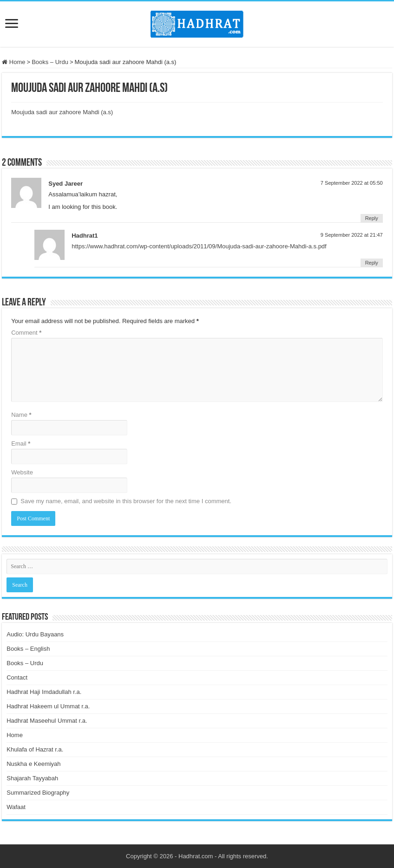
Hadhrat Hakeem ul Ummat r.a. (48, 706)
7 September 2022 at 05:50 (352, 183)
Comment (26, 333)
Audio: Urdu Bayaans (35, 634)
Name (21, 415)
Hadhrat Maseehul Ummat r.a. (47, 721)
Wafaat (16, 807)
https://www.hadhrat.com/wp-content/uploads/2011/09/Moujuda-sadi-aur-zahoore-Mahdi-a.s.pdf (199, 246)
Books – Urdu (50, 62)
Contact (17, 677)
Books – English (28, 649)
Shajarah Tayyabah (32, 778)
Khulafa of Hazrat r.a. (35, 749)
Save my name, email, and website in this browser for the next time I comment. (126, 501)
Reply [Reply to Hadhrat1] (372, 263)
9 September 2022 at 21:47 (352, 235)
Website (22, 472)
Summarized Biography (38, 793)
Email (21, 444)
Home (13, 62)
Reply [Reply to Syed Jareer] (372, 218)
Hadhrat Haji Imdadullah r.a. (44, 692)
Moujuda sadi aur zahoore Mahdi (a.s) (62, 112)
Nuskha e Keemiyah (33, 764)
